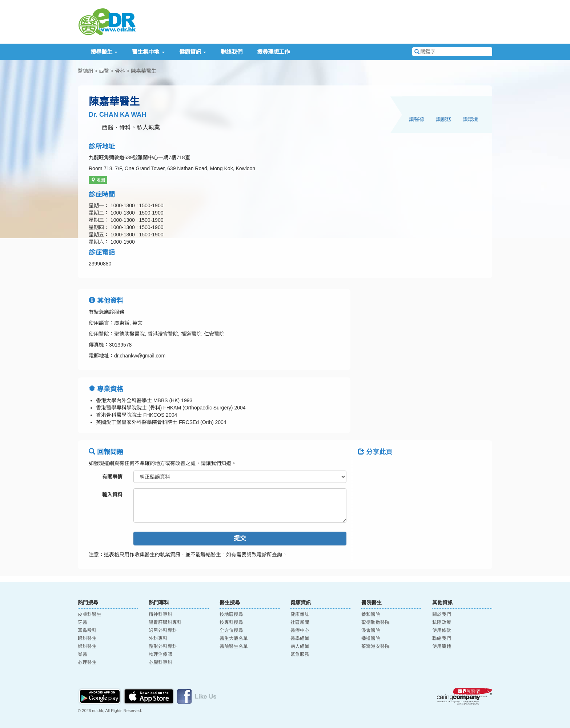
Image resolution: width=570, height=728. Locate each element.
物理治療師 (160, 655)
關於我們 (442, 615)
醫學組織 (300, 639)
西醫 (104, 71)
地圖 (98, 180)
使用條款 (442, 631)
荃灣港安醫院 (376, 647)
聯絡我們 (232, 52)
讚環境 (470, 119)
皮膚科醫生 (90, 615)
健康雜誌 (300, 615)
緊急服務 (300, 655)
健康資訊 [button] (193, 52)
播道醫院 (371, 639)
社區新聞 (300, 623)
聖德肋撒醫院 (376, 623)
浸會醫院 (371, 631)
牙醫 (83, 623)
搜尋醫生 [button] (104, 52)
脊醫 (83, 655)
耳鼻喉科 (87, 631)
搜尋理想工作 (273, 52)
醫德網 (85, 71)
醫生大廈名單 (234, 639)
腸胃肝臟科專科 (165, 623)
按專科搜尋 (231, 623)
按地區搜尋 (231, 615)
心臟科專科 (160, 663)
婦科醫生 (87, 647)
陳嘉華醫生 (144, 71)
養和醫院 (371, 615)
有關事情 (112, 477)
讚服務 (443, 119)
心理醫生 (87, 663)
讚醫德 (417, 119)
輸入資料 (112, 495)
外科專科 (158, 639)
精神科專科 (160, 615)
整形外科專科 (163, 647)
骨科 (120, 71)
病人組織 (300, 647)
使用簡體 (442, 647)
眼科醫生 (87, 639)
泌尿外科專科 (163, 631)
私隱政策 (442, 623)
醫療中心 (300, 631)
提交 (240, 538)
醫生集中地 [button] (148, 52)
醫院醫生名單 (234, 647)
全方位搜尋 (231, 631)
